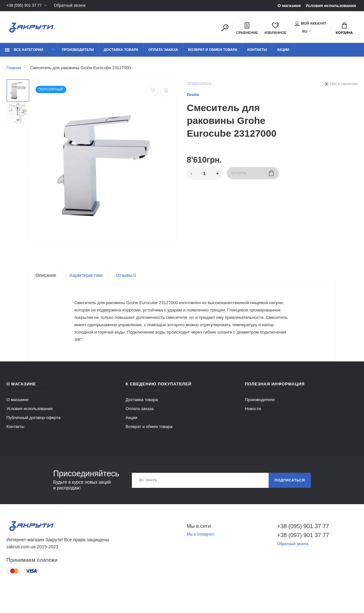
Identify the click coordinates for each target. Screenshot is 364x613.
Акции (283, 52)
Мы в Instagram (202, 548)
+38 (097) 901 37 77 (303, 549)
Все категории (24, 52)
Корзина (344, 29)
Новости (253, 422)
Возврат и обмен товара (213, 52)
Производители (78, 52)
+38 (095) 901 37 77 (25, 6)
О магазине (289, 6)
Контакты (257, 52)
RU (305, 32)
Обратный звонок (74, 6)
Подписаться (288, 494)
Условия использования (331, 6)
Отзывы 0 (126, 278)
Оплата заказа (163, 52)
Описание (46, 278)
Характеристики (86, 278)
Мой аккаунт (310, 24)
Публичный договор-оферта (33, 431)
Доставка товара (121, 52)
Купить (253, 176)
